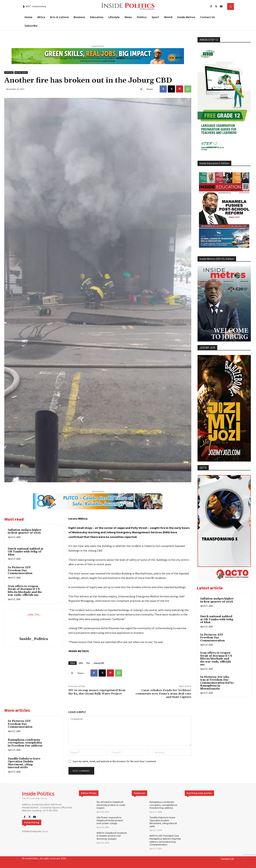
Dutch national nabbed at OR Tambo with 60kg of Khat (26, 552)
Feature (9, 73)
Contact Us (227, 858)
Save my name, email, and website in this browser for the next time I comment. (115, 761)
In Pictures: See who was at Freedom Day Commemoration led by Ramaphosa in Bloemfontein (217, 683)
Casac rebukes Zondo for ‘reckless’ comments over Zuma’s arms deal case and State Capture (163, 694)
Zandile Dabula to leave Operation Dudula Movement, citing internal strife (24, 763)
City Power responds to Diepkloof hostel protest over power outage (110, 820)
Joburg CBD (99, 663)
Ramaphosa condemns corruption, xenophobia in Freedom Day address (25, 743)
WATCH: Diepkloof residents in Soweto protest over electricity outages (112, 835)
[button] (231, 6)
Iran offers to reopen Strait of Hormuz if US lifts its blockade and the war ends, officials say (25, 591)
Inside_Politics (34, 639)
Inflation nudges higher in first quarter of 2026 (25, 531)
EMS (81, 663)
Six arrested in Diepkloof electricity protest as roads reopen (111, 805)
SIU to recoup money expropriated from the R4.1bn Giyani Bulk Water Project (97, 692)
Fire (88, 663)
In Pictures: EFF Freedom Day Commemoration (20, 570)
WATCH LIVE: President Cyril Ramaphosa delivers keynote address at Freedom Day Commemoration (165, 839)
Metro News (21, 73)
